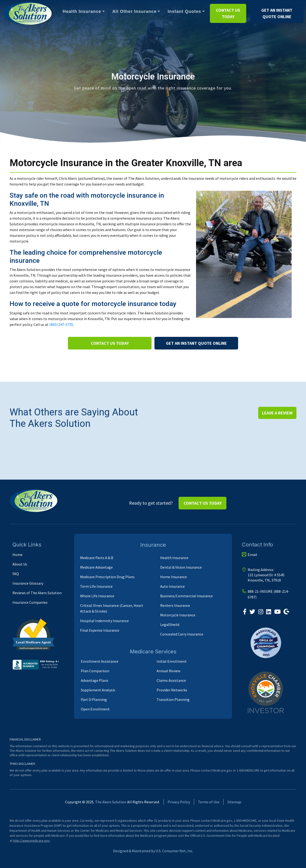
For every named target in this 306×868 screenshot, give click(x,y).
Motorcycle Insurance (178, 615)
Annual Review (168, 671)
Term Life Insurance (96, 586)
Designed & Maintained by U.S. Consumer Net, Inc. (153, 851)
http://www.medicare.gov (31, 841)
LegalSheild (170, 625)
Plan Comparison (95, 671)
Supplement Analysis (98, 690)
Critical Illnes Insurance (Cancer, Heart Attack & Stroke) (112, 608)
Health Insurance (174, 558)
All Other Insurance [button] (134, 11)
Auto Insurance (172, 586)
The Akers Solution (111, 802)
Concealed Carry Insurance (182, 634)
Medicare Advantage (96, 567)
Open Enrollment (95, 709)
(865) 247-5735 (61, 324)
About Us (20, 564)
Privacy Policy (179, 802)
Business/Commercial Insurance (186, 596)
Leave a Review (277, 413)
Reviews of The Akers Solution (37, 593)
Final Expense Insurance (100, 630)
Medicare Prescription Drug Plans (107, 577)
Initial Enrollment (172, 661)
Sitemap (234, 802)
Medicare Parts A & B (97, 558)
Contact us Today (228, 13)
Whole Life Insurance (97, 596)
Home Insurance (174, 577)
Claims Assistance (171, 680)
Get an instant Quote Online (277, 13)
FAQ (16, 574)
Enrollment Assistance (100, 661)
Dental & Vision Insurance (181, 567)
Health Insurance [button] (82, 11)
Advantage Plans (95, 680)
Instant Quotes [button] (184, 11)
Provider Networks (172, 690)
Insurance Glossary (28, 583)
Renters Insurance (175, 605)
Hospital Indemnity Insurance (104, 621)
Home (17, 555)
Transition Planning (173, 699)
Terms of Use (209, 802)
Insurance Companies (30, 602)
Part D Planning (94, 699)
